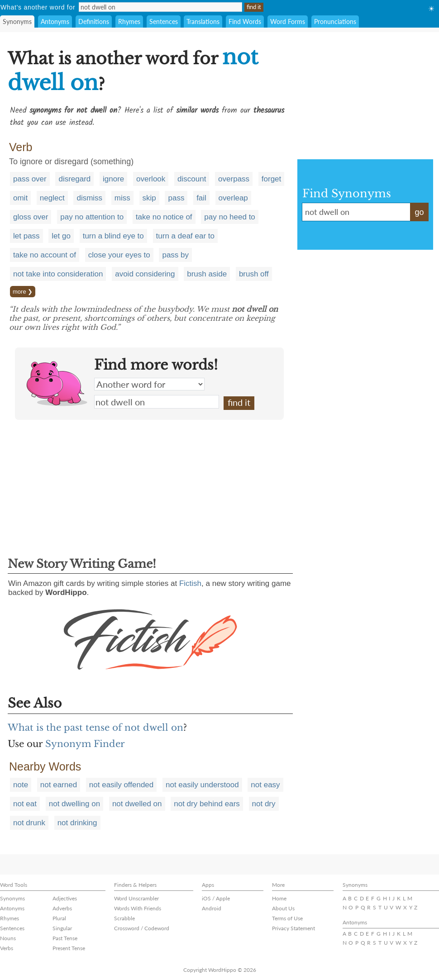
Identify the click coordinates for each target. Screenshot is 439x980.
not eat (25, 804)
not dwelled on (137, 804)
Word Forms (288, 21)
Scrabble (124, 918)
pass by (175, 255)
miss (122, 198)
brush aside (207, 274)
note (21, 785)
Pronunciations (335, 21)
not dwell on (157, 402)
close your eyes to (119, 255)
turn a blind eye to (113, 236)
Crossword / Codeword (142, 928)
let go (61, 236)
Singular (62, 928)
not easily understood (202, 785)
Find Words (245, 21)
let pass (26, 236)
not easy (265, 785)
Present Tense (69, 948)
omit (20, 198)
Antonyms (55, 21)
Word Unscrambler (136, 898)
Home (279, 898)
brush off (254, 274)
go (419, 212)
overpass (234, 179)
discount (192, 179)
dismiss (89, 198)
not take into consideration (58, 274)
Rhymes (129, 21)
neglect (52, 198)
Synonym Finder (85, 744)
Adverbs (62, 908)
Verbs (7, 948)
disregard (74, 179)
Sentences (164, 21)
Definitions (94, 21)
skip (149, 198)
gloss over (31, 217)
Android (212, 908)
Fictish (190, 583)
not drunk (29, 823)
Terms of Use (287, 918)
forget (271, 179)
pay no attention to (92, 217)
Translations (203, 21)
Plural (59, 918)
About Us (283, 908)
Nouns (8, 938)
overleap (233, 198)
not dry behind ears (207, 804)
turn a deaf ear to (185, 236)
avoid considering (145, 274)
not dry (264, 804)
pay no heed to (229, 217)
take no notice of (164, 217)
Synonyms (17, 21)
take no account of (45, 255)
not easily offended (121, 785)
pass (176, 198)
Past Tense (65, 938)
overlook (151, 179)
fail (201, 198)
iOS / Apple (216, 898)
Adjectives (65, 898)
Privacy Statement (293, 928)
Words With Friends (138, 908)
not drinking (77, 823)
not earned (59, 785)
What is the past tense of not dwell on (95, 728)
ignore (113, 179)
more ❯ (23, 292)
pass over (30, 179)
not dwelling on (74, 804)
